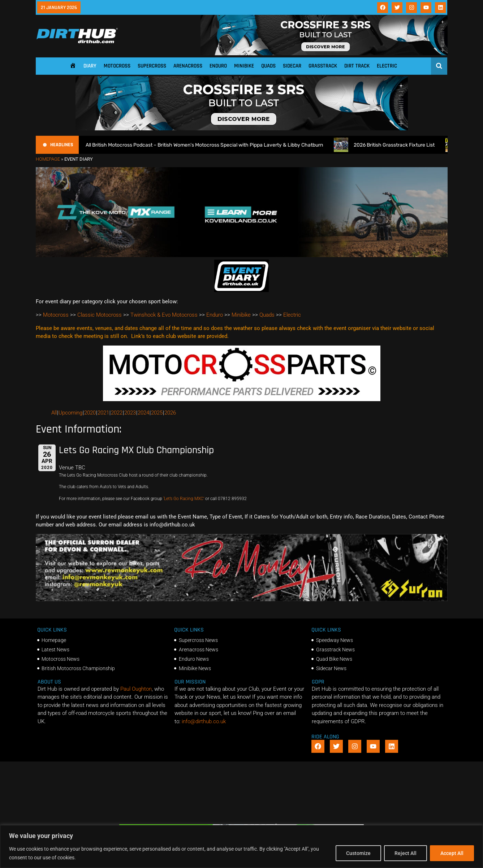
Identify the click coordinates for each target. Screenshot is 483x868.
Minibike (244, 66)
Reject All (406, 853)
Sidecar (292, 66)
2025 (157, 413)
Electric (387, 66)
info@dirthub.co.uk (204, 721)
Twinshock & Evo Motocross (164, 315)
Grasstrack (323, 66)
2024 (143, 413)
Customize (358, 853)
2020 (90, 413)
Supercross (152, 66)
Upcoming (70, 413)
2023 (130, 413)
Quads (268, 66)
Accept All (452, 853)
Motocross (117, 66)
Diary (90, 66)
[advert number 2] (242, 599)
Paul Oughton (136, 689)
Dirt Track (357, 66)
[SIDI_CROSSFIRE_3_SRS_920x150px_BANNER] (324, 53)
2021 (103, 413)
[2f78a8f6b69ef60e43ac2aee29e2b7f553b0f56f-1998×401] (242, 399)
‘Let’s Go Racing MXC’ (184, 499)
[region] (241, 847)
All (54, 413)
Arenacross (188, 66)
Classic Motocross (100, 315)
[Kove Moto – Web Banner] (242, 255)
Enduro (218, 66)
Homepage (48, 159)
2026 (170, 413)
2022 (117, 413)
